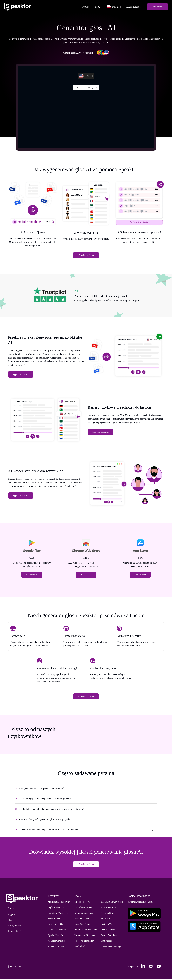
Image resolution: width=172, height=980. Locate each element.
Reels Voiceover (82, 920)
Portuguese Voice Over (58, 914)
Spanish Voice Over (57, 936)
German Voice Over (57, 931)
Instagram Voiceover (84, 914)
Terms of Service (15, 932)
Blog (97, 6)
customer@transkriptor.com (140, 903)
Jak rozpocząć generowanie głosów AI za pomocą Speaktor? (46, 800)
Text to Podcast (108, 931)
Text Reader (106, 942)
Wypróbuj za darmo (86, 256)
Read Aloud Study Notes (112, 903)
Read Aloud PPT (109, 908)
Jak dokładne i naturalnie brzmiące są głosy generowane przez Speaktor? (52, 810)
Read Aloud (80, 947)
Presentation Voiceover (85, 936)
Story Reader (107, 920)
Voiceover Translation (84, 942)
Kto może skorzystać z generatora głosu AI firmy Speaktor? (46, 820)
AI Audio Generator (57, 947)
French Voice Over (56, 925)
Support (11, 915)
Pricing (85, 6)
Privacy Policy (14, 927)
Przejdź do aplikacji (85, 88)
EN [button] (84, 76)
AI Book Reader (108, 914)
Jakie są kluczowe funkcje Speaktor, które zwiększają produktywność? (51, 831)
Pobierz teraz (32, 575)
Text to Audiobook (109, 936)
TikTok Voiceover (82, 903)
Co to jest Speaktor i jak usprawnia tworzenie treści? (43, 789)
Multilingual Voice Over (59, 903)
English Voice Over (57, 908)
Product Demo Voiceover (86, 931)
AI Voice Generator (57, 942)
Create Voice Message (111, 947)
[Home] (18, 6)
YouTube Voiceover (83, 908)
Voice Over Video (82, 925)
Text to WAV (107, 925)
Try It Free (157, 6)
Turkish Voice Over (57, 920)
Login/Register (133, 6)
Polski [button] (112, 6)
